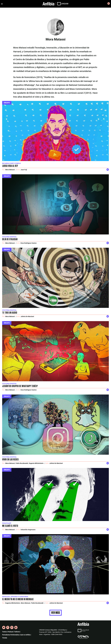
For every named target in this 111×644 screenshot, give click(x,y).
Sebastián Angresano (28, 530)
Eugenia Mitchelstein (36, 463)
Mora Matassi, (10, 463)
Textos (4, 632)
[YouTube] (16, 627)
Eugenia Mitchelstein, (13, 603)
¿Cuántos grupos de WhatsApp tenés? (20, 386)
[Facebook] (8, 627)
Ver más (56, 613)
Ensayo (7, 103)
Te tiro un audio (10, 313)
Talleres (17, 632)
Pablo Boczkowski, (22, 463)
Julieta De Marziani (27, 316)
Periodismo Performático (11, 635)
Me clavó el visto (10, 526)
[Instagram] (12, 627)
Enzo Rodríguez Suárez (29, 243)
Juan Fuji (24, 170)
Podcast (11, 632)
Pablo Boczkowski (37, 603)
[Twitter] (4, 627)
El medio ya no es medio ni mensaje (18, 599)
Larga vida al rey (10, 166)
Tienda (5, 638)
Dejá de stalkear (10, 239)
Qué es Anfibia (25, 635)
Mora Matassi (10, 170)
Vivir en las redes (10, 460)
